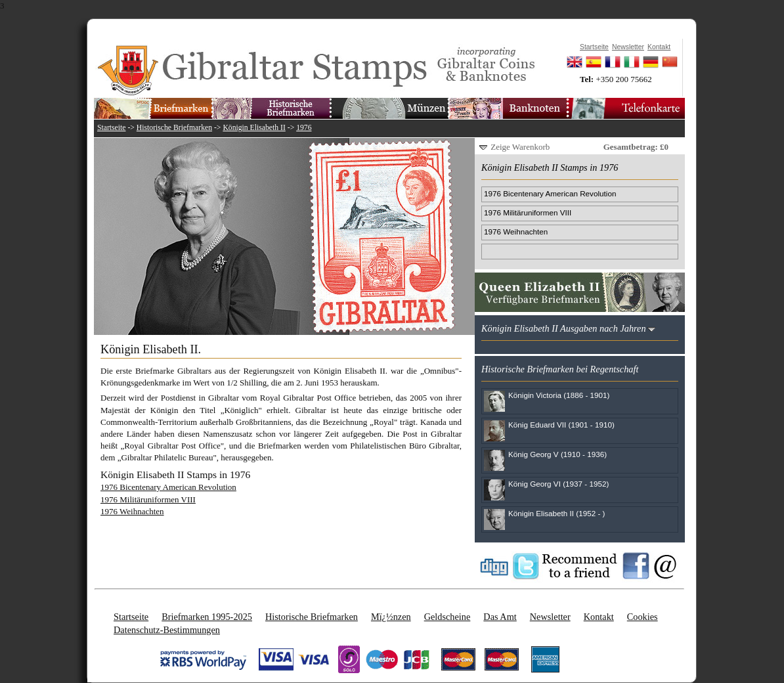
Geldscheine (447, 617)
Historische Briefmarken (174, 128)
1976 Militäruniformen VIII (148, 499)
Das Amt (500, 617)
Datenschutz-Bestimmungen (167, 630)
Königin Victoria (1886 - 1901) (559, 395)
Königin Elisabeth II (254, 128)
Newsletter (550, 617)
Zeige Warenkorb (520, 147)
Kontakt (599, 617)
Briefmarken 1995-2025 (207, 617)
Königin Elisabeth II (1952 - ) (556, 513)
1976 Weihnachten (132, 511)
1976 (304, 128)
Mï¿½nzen (391, 617)
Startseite (112, 128)
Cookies (642, 617)
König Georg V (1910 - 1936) (557, 454)
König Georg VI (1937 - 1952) (558, 484)
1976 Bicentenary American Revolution (168, 487)
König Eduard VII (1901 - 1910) (561, 425)
